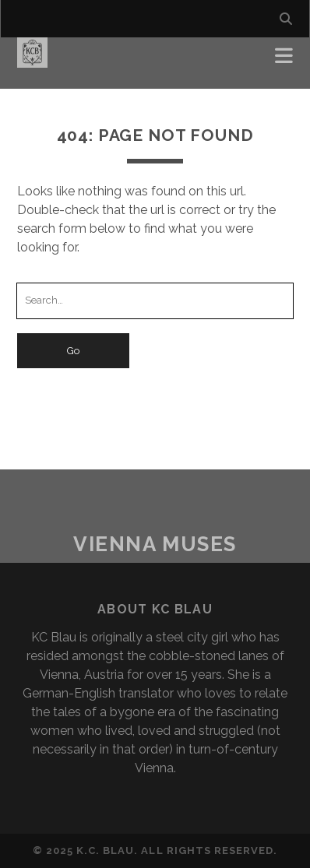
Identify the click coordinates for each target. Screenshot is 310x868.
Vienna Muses (155, 544)
